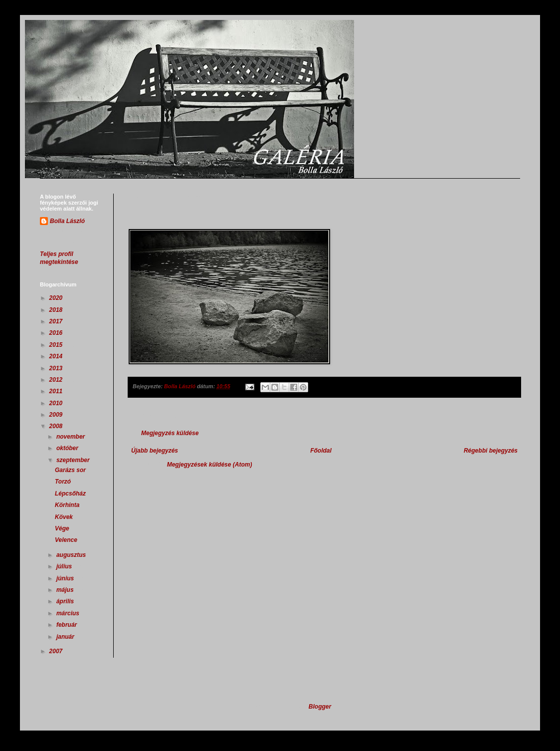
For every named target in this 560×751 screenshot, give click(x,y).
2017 (57, 321)
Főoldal (321, 451)
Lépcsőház (70, 494)
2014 (57, 356)
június (66, 578)
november (72, 437)
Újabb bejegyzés (155, 451)
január (66, 637)
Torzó (63, 482)
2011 (57, 391)
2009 (57, 415)
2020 (57, 298)
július (65, 566)
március (69, 613)
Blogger (320, 707)
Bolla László (67, 221)
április (66, 601)
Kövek (64, 517)
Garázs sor (70, 470)
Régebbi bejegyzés (491, 451)
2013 (57, 368)
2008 (57, 426)
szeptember (74, 460)
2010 (57, 403)
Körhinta (67, 505)
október (68, 448)
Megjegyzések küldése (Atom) (210, 465)
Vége (62, 528)
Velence (66, 540)
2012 (57, 380)
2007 (57, 651)
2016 (57, 333)
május (66, 590)
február (68, 625)
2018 (57, 310)
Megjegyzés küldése (170, 433)
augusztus (72, 555)
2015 (57, 345)
